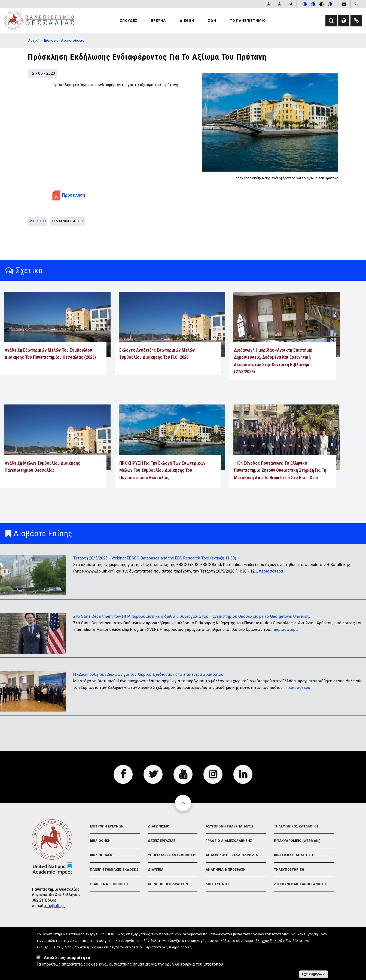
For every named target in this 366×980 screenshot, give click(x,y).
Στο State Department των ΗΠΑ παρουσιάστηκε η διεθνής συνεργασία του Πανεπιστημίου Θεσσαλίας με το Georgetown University (192, 616)
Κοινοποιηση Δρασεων (168, 884)
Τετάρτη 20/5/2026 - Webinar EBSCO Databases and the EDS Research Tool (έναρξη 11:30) (155, 558)
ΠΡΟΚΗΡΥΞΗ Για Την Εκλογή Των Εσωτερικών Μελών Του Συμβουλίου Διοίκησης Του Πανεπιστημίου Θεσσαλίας (162, 470)
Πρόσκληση (73, 195)
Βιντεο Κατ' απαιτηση (293, 855)
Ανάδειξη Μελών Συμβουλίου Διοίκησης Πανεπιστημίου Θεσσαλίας (42, 467)
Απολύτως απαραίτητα (67, 959)
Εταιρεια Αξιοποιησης (109, 884)
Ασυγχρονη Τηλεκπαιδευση (230, 826)
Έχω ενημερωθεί (313, 975)
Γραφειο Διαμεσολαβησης (229, 841)
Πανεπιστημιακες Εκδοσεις (114, 870)
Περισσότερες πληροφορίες (168, 948)
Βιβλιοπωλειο (102, 855)
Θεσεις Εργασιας (162, 841)
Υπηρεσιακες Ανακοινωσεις (172, 855)
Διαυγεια (156, 870)
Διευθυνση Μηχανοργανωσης (300, 884)
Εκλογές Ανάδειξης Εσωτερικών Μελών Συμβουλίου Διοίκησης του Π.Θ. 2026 (157, 354)
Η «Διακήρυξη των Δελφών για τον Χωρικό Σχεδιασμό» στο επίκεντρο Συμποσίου (148, 674)
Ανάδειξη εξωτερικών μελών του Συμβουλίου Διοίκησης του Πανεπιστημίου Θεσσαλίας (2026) (50, 354)
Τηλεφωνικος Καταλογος (296, 826)
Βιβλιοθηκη (100, 841)
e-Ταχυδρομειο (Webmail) (297, 841)
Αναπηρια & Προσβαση (226, 870)
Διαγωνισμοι (159, 826)
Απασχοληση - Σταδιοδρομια (232, 855)
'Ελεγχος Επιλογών (269, 942)
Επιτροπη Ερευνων (107, 826)
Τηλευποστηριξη (289, 870)
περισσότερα (271, 571)
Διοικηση (38, 221)
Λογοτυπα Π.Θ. (219, 884)
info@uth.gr (55, 906)
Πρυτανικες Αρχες (68, 221)
